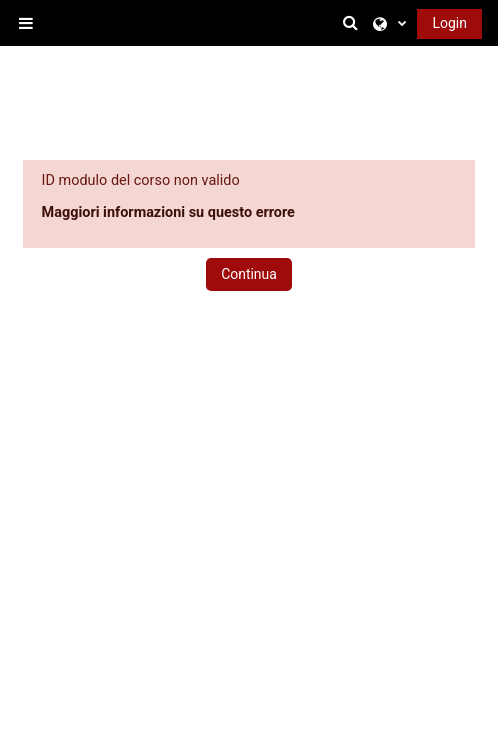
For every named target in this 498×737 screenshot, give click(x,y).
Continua (249, 274)
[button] (354, 23)
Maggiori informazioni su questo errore (168, 212)
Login (449, 23)
